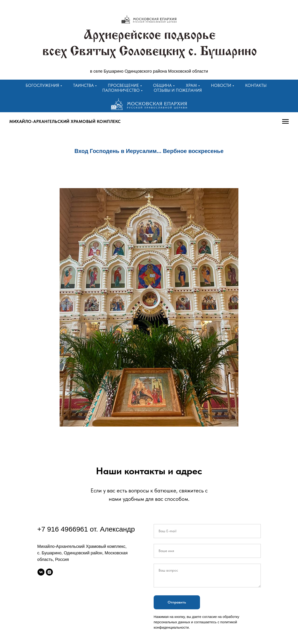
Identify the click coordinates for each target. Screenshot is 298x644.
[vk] (41, 572)
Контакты (256, 85)
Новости (221, 85)
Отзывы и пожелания (178, 90)
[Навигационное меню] (285, 122)
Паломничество (121, 90)
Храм (191, 85)
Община (162, 85)
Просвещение (123, 85)
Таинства (83, 85)
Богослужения (42, 85)
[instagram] (49, 572)
